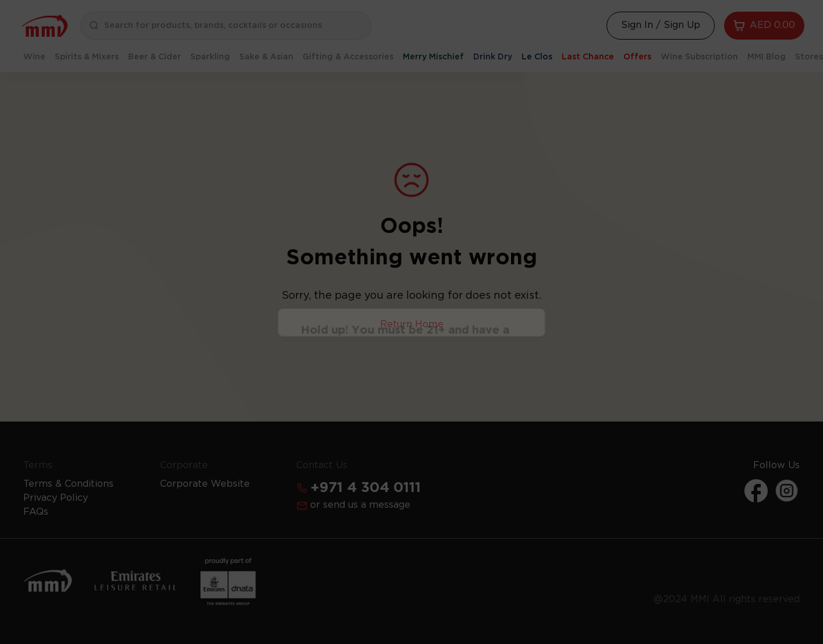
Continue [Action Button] (412, 348)
